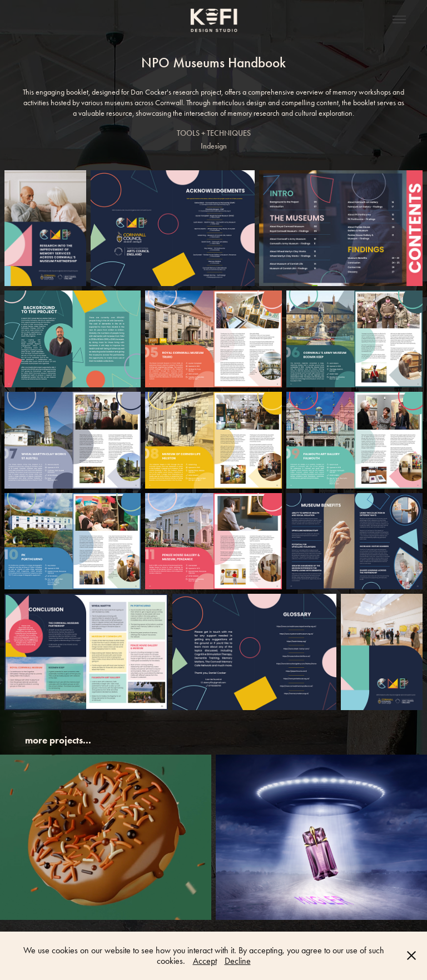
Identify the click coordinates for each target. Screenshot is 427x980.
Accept (205, 961)
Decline (238, 961)
